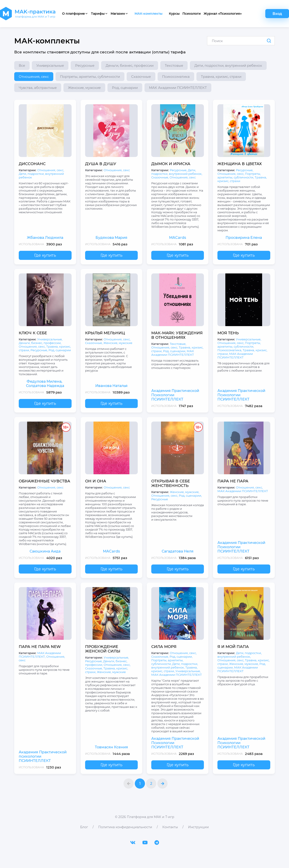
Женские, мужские (84, 88)
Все (22, 65)
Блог (84, 827)
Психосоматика (176, 77)
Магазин (119, 14)
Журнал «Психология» (223, 14)
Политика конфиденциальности (125, 827)
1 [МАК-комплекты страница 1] (140, 784)
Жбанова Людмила (45, 238)
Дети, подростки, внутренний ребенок (228, 65)
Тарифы (99, 14)
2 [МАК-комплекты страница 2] (151, 784)
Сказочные (141, 77)
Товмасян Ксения (111, 747)
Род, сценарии (125, 88)
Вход (277, 14)
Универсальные (50, 65)
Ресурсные (85, 65)
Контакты (170, 827)
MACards (178, 238)
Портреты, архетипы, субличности (90, 77)
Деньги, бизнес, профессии (130, 65)
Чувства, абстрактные (38, 88)
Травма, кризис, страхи (221, 77)
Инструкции (198, 827)
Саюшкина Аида (45, 551)
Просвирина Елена (244, 238)
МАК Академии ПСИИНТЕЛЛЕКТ (178, 88)
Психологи (192, 14)
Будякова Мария (111, 238)
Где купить (45, 255)
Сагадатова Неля (178, 551)
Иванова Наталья (111, 386)
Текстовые (174, 65)
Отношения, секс (34, 77)
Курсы (174, 14)
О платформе (75, 14)
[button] (129, 784)
